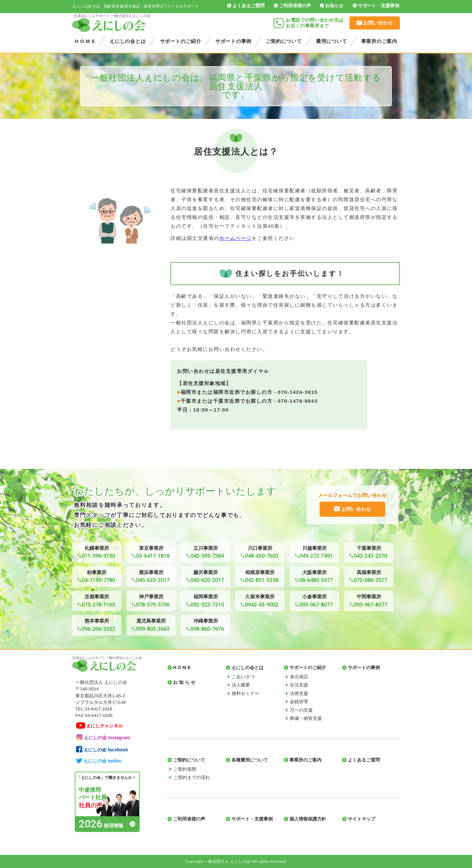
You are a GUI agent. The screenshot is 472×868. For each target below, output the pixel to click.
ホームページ (236, 238)
